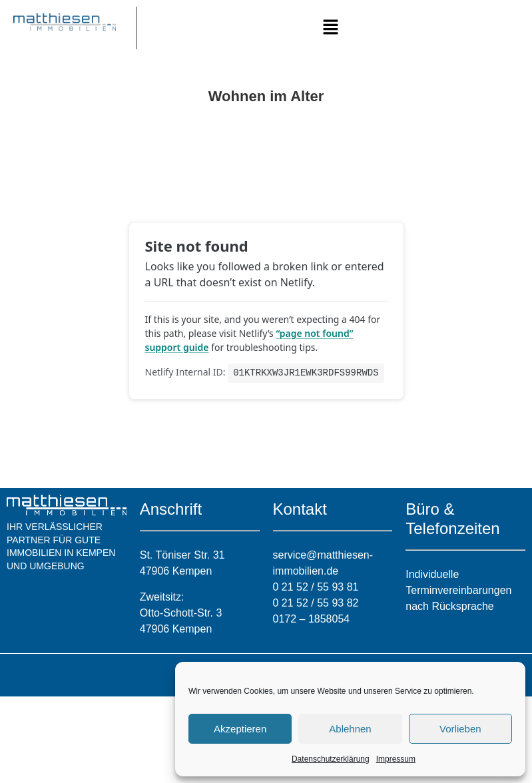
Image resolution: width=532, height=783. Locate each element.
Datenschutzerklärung (331, 759)
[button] (331, 28)
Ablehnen (350, 729)
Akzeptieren (240, 729)
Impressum (396, 759)
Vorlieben (460, 729)
